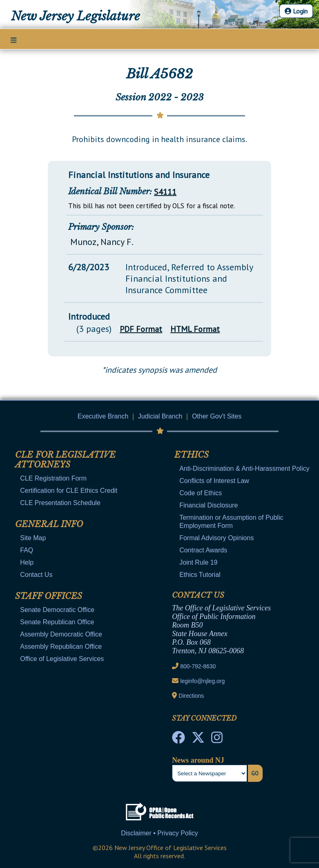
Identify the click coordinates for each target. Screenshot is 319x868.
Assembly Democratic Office (61, 634)
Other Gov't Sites (217, 416)
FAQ (27, 550)
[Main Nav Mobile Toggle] (14, 40)
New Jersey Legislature (76, 16)
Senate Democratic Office (57, 610)
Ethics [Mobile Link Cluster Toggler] (192, 455)
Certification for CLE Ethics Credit (69, 491)
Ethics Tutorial (200, 575)
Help (27, 562)
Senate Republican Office (57, 622)
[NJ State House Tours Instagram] (217, 740)
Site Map (33, 538)
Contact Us (36, 575)
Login (296, 11)
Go (255, 773)
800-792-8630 (198, 666)
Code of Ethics (201, 493)
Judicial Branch (160, 416)
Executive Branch (103, 416)
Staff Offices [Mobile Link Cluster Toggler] (49, 596)
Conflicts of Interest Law (214, 481)
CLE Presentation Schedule (60, 503)
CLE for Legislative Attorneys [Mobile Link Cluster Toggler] (65, 460)
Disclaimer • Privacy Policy (159, 833)
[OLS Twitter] (198, 740)
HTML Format (195, 329)
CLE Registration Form (53, 478)
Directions (191, 696)
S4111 (165, 192)
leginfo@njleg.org (202, 681)
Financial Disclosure (209, 505)
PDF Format (141, 329)
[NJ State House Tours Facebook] (178, 740)
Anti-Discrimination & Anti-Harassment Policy (244, 468)
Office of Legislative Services (62, 659)
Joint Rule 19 (198, 562)
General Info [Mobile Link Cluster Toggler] (49, 524)
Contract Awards (203, 550)
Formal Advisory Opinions (216, 538)
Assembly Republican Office (61, 647)
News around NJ (198, 760)
